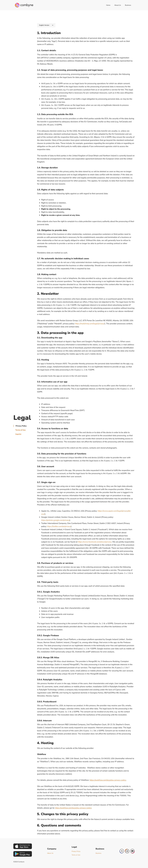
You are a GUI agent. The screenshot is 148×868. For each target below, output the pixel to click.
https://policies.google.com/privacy (55, 520)
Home (108, 5)
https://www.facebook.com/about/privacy (95, 542)
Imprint (18, 434)
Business (128, 5)
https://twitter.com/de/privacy (59, 526)
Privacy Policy (21, 426)
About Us (118, 5)
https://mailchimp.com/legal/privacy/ (90, 324)
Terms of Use (21, 430)
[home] (24, 5)
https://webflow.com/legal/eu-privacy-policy (108, 780)
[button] (46, 25)
